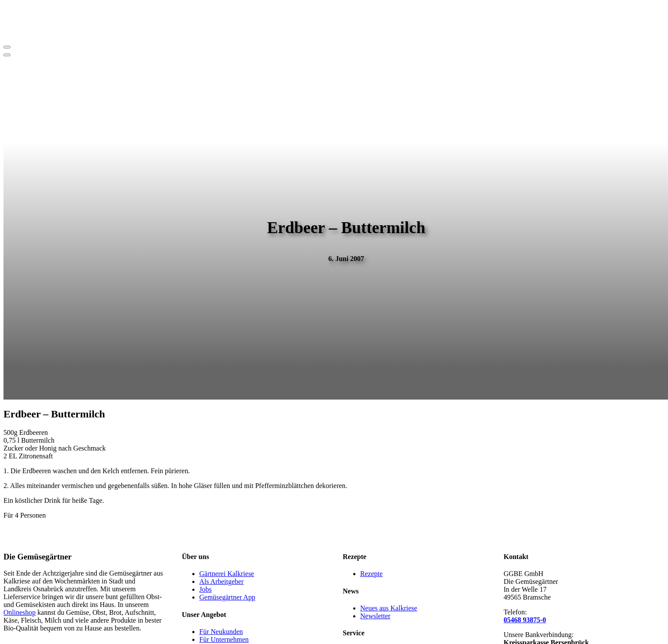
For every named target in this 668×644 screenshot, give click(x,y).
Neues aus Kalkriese (389, 608)
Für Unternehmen (224, 639)
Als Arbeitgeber (222, 581)
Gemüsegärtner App (227, 597)
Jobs (205, 589)
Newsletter (375, 616)
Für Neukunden (221, 632)
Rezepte (371, 574)
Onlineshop (20, 612)
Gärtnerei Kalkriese (227, 574)
